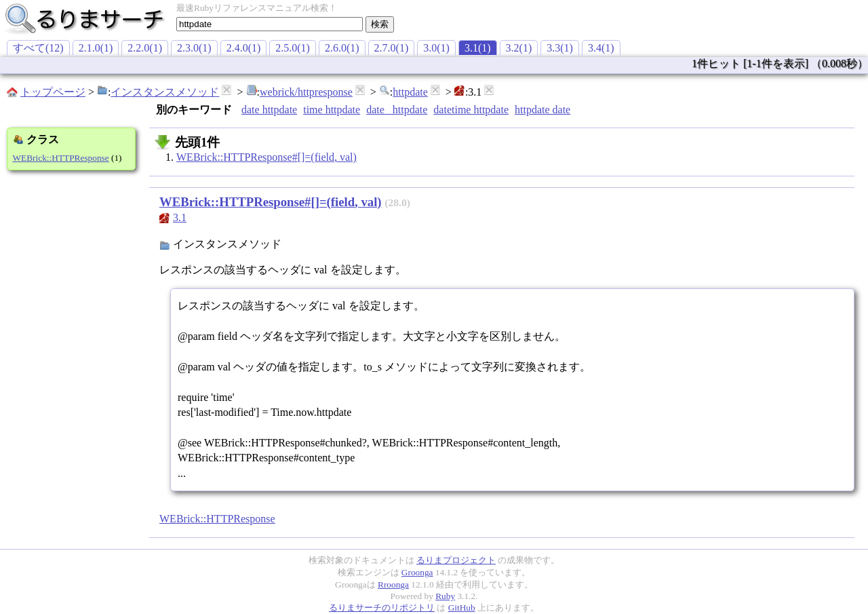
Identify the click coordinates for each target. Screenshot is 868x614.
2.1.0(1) (96, 48)
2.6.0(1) (342, 48)
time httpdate (332, 110)
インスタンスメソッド (165, 92)
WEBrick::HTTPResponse (61, 158)
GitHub (462, 608)
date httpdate (269, 110)
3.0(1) (436, 48)
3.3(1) (560, 48)
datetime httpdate (471, 110)
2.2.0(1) (145, 48)
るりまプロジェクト (456, 560)
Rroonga (393, 584)
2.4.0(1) (244, 48)
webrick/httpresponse (306, 92)
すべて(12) (38, 48)
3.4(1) (601, 48)
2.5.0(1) (293, 48)
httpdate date (542, 110)
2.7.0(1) (392, 48)
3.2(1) (519, 48)
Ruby (445, 596)
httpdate (410, 92)
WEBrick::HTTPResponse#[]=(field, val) (267, 157)
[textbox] (270, 24)
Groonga (417, 572)
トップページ (53, 92)
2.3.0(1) (194, 48)
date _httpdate (397, 110)
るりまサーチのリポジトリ (382, 608)
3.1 (180, 217)
